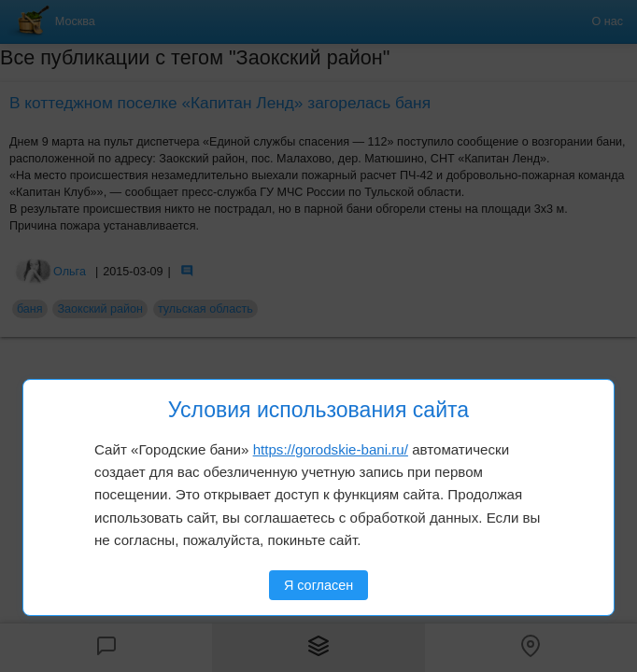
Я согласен (318, 585)
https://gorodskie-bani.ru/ (331, 449)
